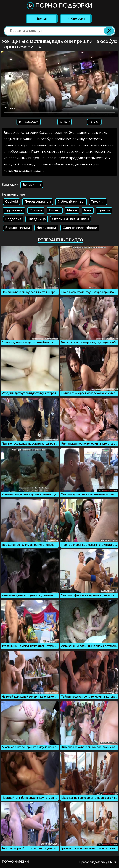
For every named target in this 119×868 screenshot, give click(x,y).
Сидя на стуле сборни (80, 228)
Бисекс (55, 210)
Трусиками (14, 210)
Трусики (98, 202)
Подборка (13, 219)
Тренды (42, 19)
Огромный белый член (70, 219)
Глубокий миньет (71, 202)
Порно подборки (59, 6)
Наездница (37, 219)
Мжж (88, 210)
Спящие (36, 210)
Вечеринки (32, 185)
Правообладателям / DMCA (98, 862)
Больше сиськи (18, 228)
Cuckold (12, 202)
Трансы (104, 210)
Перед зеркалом (38, 202)
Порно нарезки (15, 862)
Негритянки (46, 228)
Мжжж (72, 210)
